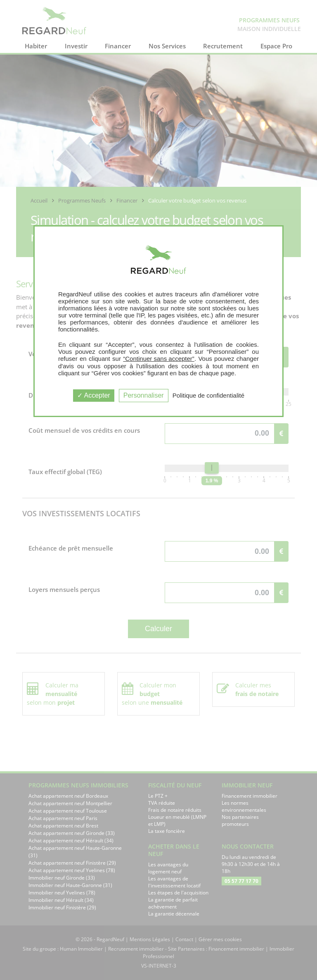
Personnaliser (144, 395)
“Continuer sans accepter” (159, 359)
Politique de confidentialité (208, 395)
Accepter (94, 395)
